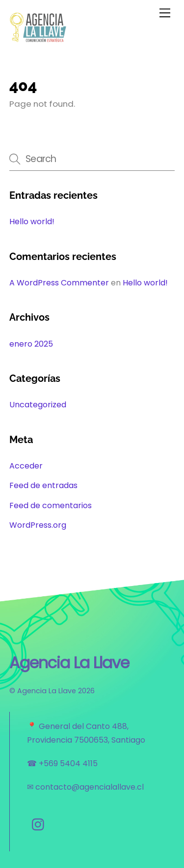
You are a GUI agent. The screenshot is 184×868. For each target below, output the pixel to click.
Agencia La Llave (47, 691)
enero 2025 (31, 344)
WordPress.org (38, 525)
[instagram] (40, 825)
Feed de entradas (43, 485)
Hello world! (32, 222)
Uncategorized (38, 405)
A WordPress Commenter (59, 283)
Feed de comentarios (51, 505)
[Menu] (165, 13)
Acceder (26, 466)
